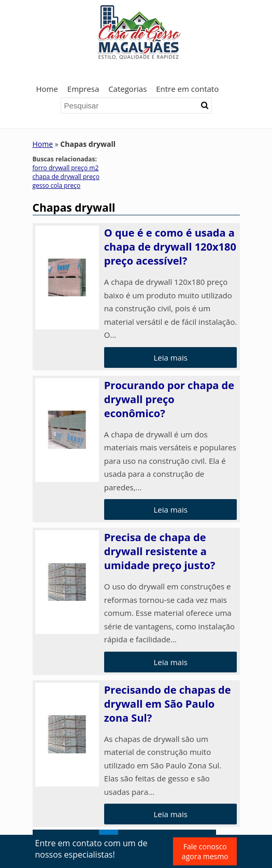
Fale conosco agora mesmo (205, 851)
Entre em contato (187, 89)
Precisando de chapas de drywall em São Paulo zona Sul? (168, 704)
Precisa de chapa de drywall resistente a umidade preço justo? (160, 551)
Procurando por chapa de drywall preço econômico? (169, 399)
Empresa (83, 89)
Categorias (127, 89)
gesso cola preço (57, 185)
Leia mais (170, 357)
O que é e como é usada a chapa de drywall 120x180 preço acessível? (170, 247)
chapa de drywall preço (66, 177)
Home (47, 89)
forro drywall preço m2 (66, 168)
